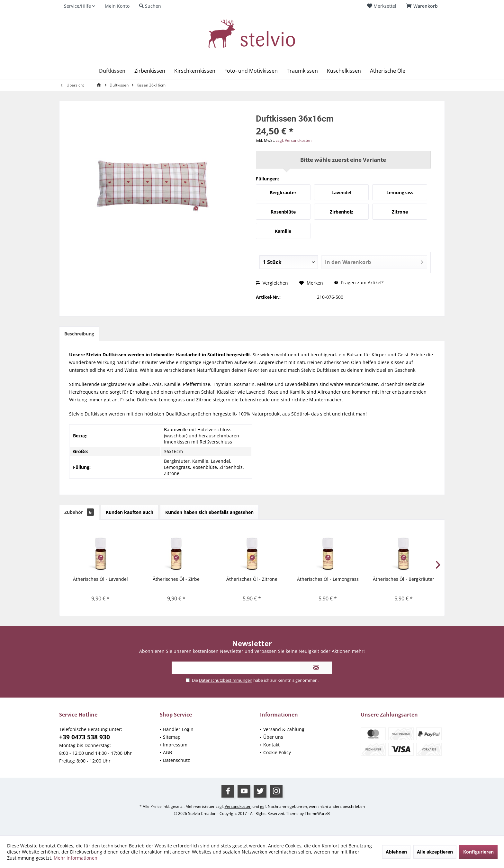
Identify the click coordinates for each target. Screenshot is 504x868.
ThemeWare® (317, 813)
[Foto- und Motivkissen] (251, 71)
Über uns (273, 737)
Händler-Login (178, 729)
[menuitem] (423, 6)
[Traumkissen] (302, 71)
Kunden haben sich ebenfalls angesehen (209, 512)
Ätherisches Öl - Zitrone (252, 579)
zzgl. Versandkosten (294, 140)
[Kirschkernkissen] (195, 71)
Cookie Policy (277, 752)
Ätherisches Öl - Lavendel (100, 579)
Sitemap (172, 737)
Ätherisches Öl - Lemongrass (328, 579)
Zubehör (79, 512)
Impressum (175, 745)
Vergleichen (272, 283)
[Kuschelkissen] (344, 71)
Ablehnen (396, 852)
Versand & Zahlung (284, 729)
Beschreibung (79, 334)
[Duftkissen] (112, 71)
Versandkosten (238, 806)
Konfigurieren (478, 852)
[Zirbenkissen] (150, 71)
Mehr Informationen (76, 858)
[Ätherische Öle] (388, 71)
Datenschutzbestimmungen (226, 680)
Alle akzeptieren (435, 852)
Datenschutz (176, 760)
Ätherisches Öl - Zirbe (176, 579)
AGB (167, 752)
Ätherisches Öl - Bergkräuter (404, 579)
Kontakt (271, 745)
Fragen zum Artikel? (359, 283)
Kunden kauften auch (130, 512)
